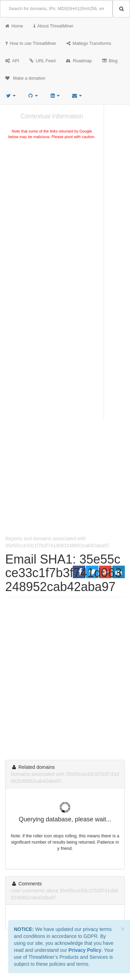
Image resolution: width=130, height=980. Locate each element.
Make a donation (25, 78)
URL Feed (42, 61)
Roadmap (79, 61)
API (12, 61)
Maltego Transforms (89, 43)
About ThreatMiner (54, 26)
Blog (110, 61)
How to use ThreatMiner (31, 43)
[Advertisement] (65, 214)
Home (14, 26)
